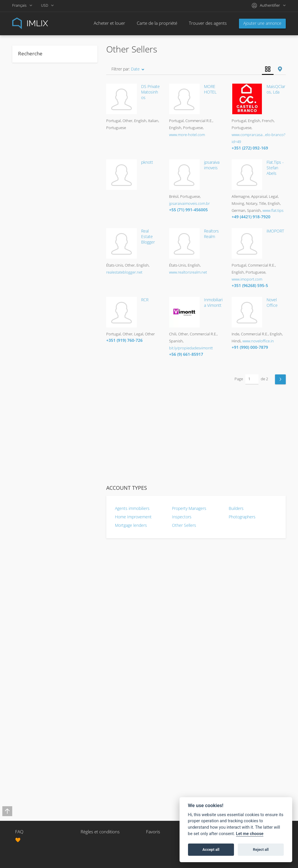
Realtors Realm (211, 234)
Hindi (27, 507)
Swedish (30, 703)
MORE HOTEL (210, 89)
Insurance (31, 237)
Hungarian (31, 516)
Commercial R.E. (37, 218)
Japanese (30, 544)
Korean (28, 554)
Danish (28, 395)
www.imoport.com (247, 279)
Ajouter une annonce (262, 23)
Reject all (261, 849)
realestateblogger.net (124, 272)
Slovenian (31, 684)
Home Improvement (133, 517)
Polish (27, 628)
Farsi (26, 432)
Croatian (30, 376)
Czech (28, 386)
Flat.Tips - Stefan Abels (275, 168)
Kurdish (29, 563)
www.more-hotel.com (187, 135)
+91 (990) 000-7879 (250, 347)
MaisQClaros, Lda (276, 89)
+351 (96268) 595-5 (250, 285)
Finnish (28, 442)
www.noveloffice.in (258, 341)
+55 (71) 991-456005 (188, 210)
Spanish (29, 693)
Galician (29, 470)
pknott (147, 162)
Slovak (28, 675)
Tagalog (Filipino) (37, 712)
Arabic (28, 302)
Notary (28, 265)
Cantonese (32, 348)
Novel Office (272, 302)
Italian (27, 535)
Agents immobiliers (132, 508)
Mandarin (30, 600)
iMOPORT (275, 231)
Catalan (29, 358)
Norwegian (32, 610)
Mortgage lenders (131, 525)
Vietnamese (33, 759)
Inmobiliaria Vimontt (213, 302)
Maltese (29, 591)
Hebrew (29, 498)
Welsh (28, 768)
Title (26, 283)
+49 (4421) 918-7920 (251, 217)
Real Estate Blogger (148, 236)
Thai (26, 731)
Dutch (28, 404)
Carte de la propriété (157, 23)
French (28, 451)
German (29, 479)
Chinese (29, 367)
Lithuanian (31, 582)
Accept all (211, 849)
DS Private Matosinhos (150, 92)
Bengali (29, 321)
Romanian (31, 647)
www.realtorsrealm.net (188, 272)
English (28, 414)
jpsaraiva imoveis (212, 165)
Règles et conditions (100, 832)
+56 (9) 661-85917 (186, 354)
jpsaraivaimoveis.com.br (189, 203)
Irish (26, 526)
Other (27, 209)
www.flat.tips (273, 210)
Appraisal (30, 199)
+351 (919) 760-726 (124, 340)
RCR (145, 300)
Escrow (29, 227)
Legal (27, 246)
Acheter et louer (109, 23)
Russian (29, 656)
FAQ (19, 832)
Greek (28, 488)
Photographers (242, 517)
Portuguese (32, 638)
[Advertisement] (196, 435)
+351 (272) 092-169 (250, 148)
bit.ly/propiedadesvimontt (191, 348)
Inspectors (182, 517)
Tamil (27, 721)
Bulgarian (30, 339)
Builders (236, 508)
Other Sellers (184, 525)
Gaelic (28, 460)
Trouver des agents (204, 23)
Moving (28, 255)
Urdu (26, 749)
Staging (29, 274)
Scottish (29, 665)
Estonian (30, 423)
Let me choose (250, 834)
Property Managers (189, 508)
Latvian (28, 572)
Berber (28, 330)
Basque (29, 311)
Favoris (153, 832)
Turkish (29, 740)
